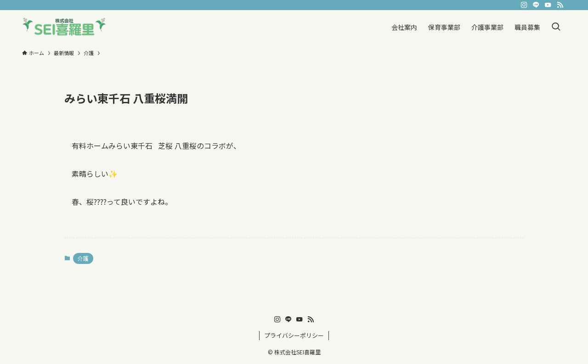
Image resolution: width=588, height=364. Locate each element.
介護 (83, 258)
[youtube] (548, 5)
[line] (536, 5)
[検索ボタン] (556, 27)
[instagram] (524, 5)
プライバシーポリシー (294, 335)
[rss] (560, 5)
